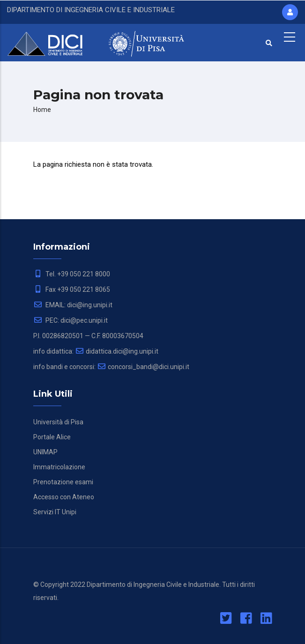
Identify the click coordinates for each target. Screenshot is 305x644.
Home (42, 110)
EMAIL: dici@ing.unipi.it (73, 305)
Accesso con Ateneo (64, 497)
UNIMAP (45, 452)
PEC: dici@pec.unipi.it (71, 320)
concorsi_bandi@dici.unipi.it (143, 367)
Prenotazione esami (63, 482)
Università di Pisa (58, 422)
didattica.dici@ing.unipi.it (117, 351)
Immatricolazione (59, 467)
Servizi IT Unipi (55, 512)
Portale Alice (52, 437)
